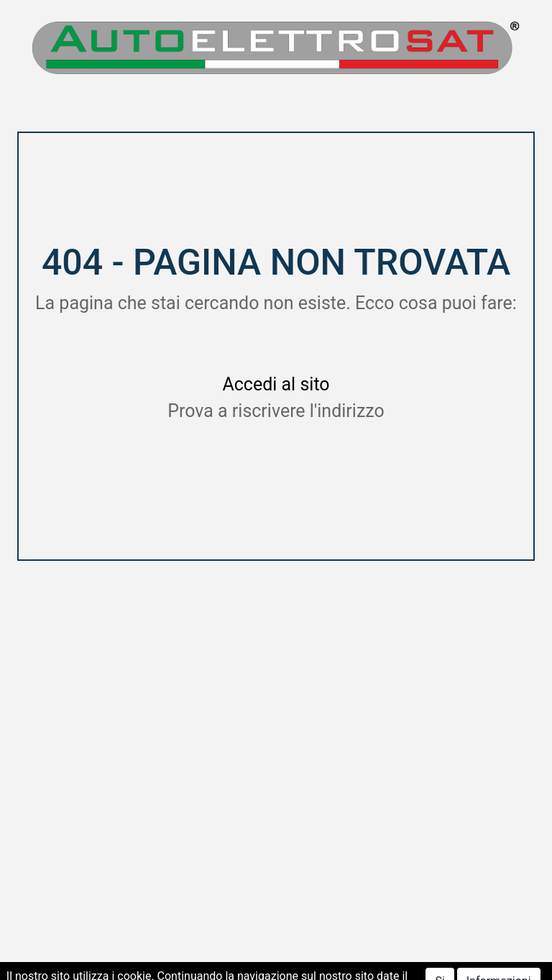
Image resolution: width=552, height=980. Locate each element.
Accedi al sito (276, 384)
